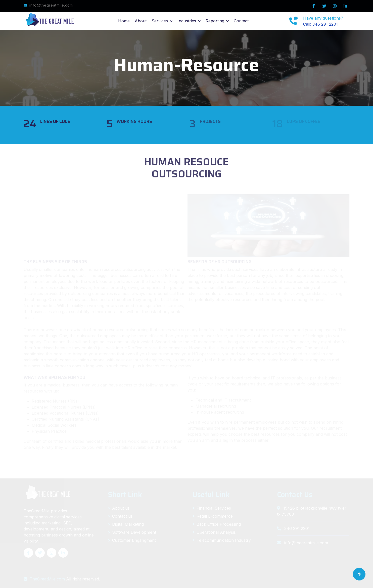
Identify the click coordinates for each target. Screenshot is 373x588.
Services (160, 21)
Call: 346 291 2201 (320, 24)
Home (124, 21)
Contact (241, 21)
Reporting (215, 21)
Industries (187, 21)
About (141, 21)
